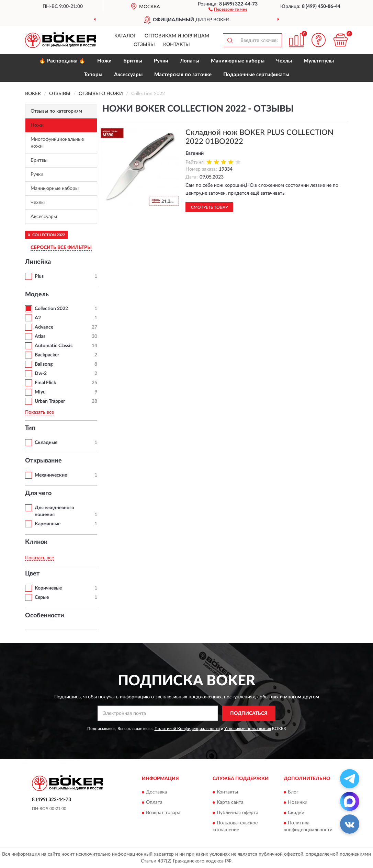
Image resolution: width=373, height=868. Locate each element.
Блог (293, 792)
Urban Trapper (50, 401)
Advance (44, 327)
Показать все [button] (39, 412)
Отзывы (144, 45)
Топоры (93, 75)
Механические (51, 475)
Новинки (298, 802)
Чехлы (284, 61)
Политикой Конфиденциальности (187, 729)
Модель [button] (37, 295)
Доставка (156, 792)
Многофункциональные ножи (57, 143)
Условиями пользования (248, 729)
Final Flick (45, 383)
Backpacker (47, 355)
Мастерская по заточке (183, 75)
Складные (46, 443)
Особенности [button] (45, 616)
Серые (42, 597)
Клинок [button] (36, 542)
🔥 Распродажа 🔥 (62, 61)
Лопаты (190, 61)
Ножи (104, 61)
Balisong (44, 364)
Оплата (154, 802)
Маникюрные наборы (238, 61)
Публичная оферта (238, 813)
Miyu (40, 392)
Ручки (161, 61)
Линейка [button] (38, 262)
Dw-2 (41, 374)
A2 (38, 318)
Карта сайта (230, 802)
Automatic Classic (54, 346)
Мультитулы (319, 61)
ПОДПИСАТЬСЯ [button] (249, 713)
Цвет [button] (32, 574)
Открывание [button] (43, 461)
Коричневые (48, 588)
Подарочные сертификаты (256, 75)
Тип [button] (30, 428)
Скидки (296, 813)
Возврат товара (163, 813)
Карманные (48, 524)
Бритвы (133, 61)
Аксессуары (128, 75)
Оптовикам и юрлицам (177, 36)
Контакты (177, 45)
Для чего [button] (38, 493)
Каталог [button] (125, 36)
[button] (228, 9)
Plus (39, 276)
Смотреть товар (209, 207)
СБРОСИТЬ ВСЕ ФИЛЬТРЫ (61, 248)
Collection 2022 (51, 309)
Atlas (40, 336)
